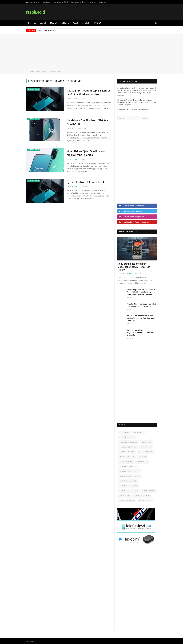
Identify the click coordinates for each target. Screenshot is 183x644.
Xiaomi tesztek (145, 500)
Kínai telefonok (146, 452)
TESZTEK (97, 23)
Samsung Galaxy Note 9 (129, 471)
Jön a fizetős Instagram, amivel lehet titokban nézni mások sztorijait (141, 305)
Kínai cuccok (146, 447)
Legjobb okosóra (127, 457)
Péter (74, 128)
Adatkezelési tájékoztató (79, 2)
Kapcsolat (93, 2)
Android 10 (138, 433)
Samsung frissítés (127, 466)
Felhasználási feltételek (60, 2)
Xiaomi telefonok (127, 500)
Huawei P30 (146, 442)
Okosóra (143, 457)
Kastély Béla (128, 274)
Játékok (86, 23)
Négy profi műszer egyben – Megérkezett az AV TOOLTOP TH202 (134, 267)
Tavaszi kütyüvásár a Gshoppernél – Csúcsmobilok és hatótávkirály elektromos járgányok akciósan (141, 292)
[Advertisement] (91, 51)
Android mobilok (33, 89)
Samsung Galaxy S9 (128, 481)
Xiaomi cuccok (149, 491)
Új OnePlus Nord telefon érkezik (86, 182)
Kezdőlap (46, 2)
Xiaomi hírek (125, 496)
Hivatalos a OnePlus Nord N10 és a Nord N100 (88, 122)
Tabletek (65, 23)
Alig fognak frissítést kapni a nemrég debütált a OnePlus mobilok (89, 92)
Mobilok (54, 23)
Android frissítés (127, 437)
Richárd (75, 99)
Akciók (43, 23)
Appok (75, 23)
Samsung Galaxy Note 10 (130, 476)
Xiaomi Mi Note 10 (142, 496)
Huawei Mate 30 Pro (128, 447)
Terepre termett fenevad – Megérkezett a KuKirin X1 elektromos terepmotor (141, 333)
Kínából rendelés (127, 452)
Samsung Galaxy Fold (129, 491)
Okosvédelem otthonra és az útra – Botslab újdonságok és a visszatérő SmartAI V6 (141, 318)
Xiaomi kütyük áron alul (47, 30)
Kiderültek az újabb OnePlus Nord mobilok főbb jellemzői (87, 153)
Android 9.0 (124, 433)
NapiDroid (36, 12)
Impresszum (103, 2)
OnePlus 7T (142, 462)
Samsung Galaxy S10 (128, 486)
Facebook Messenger (128, 442)
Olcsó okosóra (126, 462)
